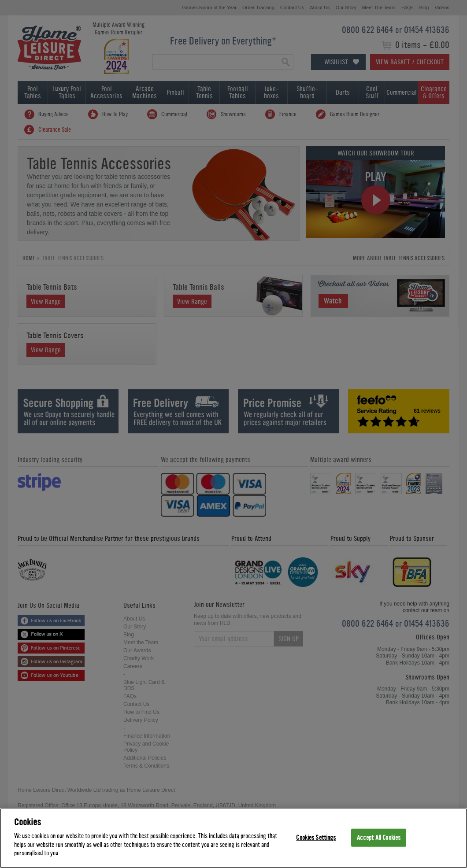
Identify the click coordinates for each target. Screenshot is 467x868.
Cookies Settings (316, 837)
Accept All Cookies (379, 837)
